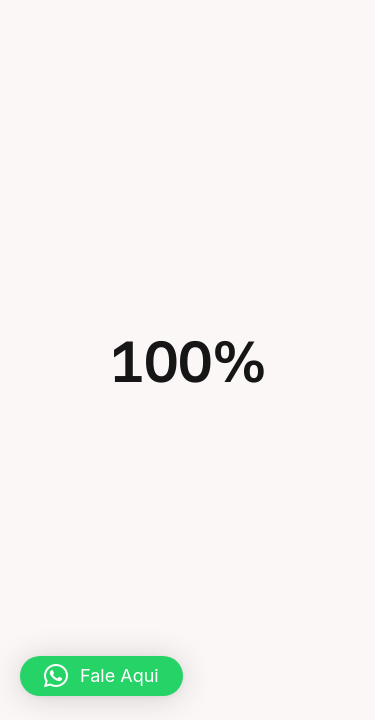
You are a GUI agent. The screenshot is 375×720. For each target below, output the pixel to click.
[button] (101, 676)
